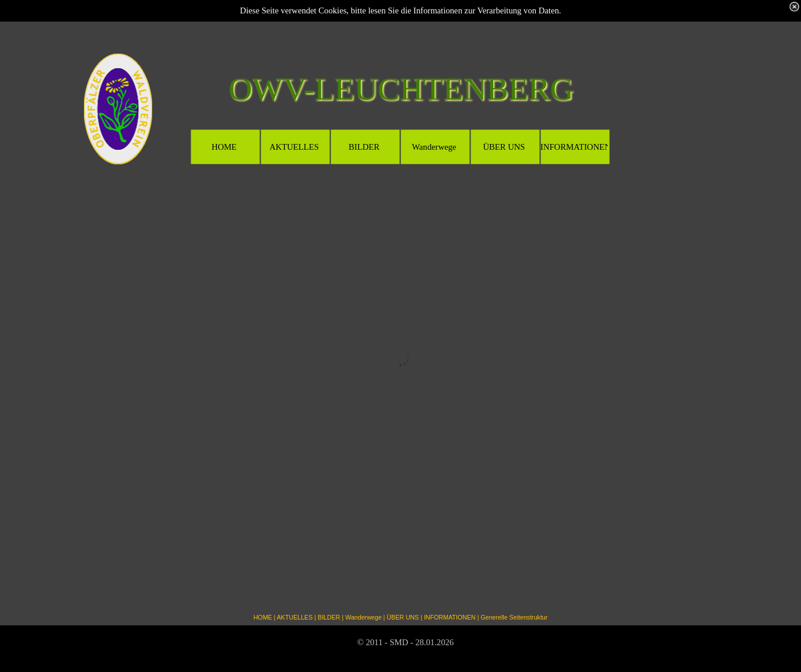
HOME (263, 617)
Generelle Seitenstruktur (514, 617)
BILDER (329, 617)
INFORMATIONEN (450, 617)
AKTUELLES (295, 617)
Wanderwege (363, 617)
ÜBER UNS (403, 617)
